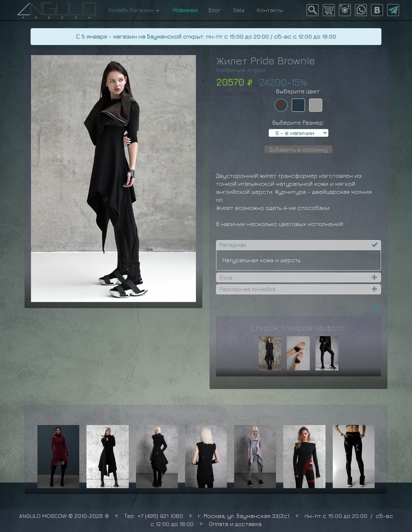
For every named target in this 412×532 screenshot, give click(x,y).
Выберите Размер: (298, 122)
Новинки (184, 10)
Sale (239, 10)
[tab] (299, 245)
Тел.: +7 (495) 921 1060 (154, 516)
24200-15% (283, 82)
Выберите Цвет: (298, 91)
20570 (230, 82)
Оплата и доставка (235, 524)
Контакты (270, 10)
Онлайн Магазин (134, 10)
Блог (215, 10)
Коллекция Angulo (241, 70)
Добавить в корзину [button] (298, 149)
